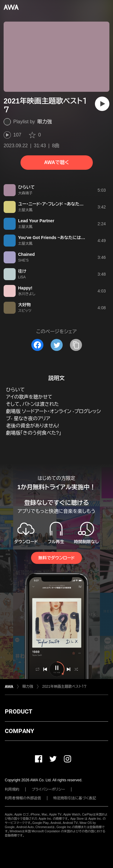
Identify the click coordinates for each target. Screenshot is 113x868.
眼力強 (45, 122)
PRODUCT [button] (19, 711)
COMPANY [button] (19, 731)
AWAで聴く (56, 162)
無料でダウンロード (56, 558)
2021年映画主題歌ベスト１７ (64, 687)
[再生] (102, 104)
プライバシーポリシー (48, 789)
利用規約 (12, 789)
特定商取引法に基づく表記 (75, 798)
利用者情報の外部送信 (23, 798)
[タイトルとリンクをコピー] (76, 345)
